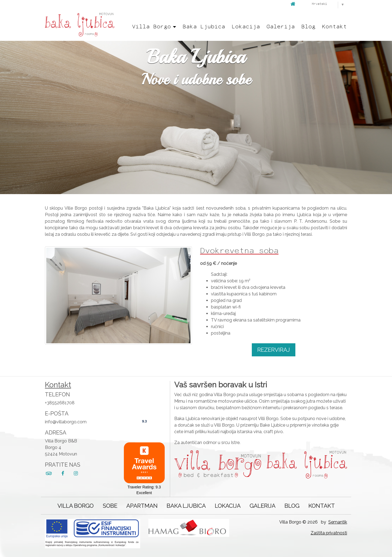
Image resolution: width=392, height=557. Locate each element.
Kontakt (334, 27)
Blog (308, 27)
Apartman (142, 506)
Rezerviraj (274, 350)
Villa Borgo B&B (144, 406)
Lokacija (246, 27)
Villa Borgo (76, 506)
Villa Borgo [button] (151, 27)
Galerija (281, 27)
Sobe (110, 506)
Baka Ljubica (204, 27)
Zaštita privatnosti (329, 533)
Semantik (338, 522)
